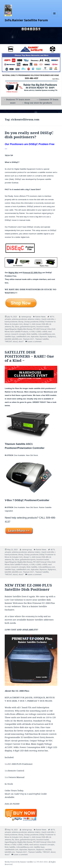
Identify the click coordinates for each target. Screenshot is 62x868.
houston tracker (43, 327)
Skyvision (43, 337)
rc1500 (32, 332)
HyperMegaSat (11, 329)
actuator (8, 319)
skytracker (35, 337)
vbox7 (21, 342)
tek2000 (8, 339)
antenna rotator (34, 319)
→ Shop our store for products (37, 103)
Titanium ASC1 (29, 339)
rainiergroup (26, 317)
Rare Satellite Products (19, 332)
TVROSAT (8, 342)
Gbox (17, 327)
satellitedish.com (23, 337)
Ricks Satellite (32, 334)
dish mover (36, 324)
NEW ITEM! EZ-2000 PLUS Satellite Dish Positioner (28, 587)
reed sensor (34, 845)
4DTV (52, 317)
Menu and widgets (54, 16)
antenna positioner (19, 319)
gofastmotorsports (28, 327)
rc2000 (38, 332)
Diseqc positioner (31, 322)
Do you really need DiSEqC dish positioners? (29, 135)
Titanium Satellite (42, 339)
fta (13, 327)
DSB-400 (45, 324)
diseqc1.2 (27, 324)
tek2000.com (17, 339)
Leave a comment (35, 342)
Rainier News (41, 317)
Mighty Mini (13, 273)
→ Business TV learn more (17, 99)
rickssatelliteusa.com (47, 334)
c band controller (47, 319)
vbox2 (15, 342)
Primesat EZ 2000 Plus (32, 273)
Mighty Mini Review (25, 329)
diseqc (21, 322)
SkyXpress (52, 337)
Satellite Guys (10, 337)
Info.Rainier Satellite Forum (26, 20)
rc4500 (44, 332)
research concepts (18, 334)
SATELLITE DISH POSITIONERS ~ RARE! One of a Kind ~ (29, 356)
